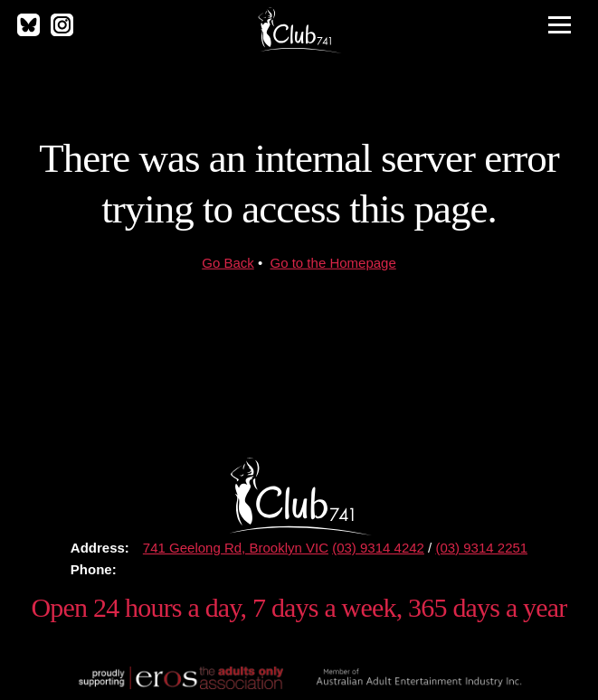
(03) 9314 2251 (481, 548)
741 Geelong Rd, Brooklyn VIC (236, 548)
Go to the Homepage (333, 263)
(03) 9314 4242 (378, 548)
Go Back (228, 263)
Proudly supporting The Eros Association (179, 678)
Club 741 (299, 30)
